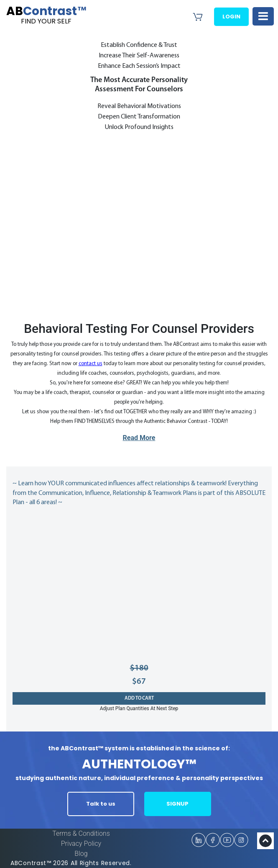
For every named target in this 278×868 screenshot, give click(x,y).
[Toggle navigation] (263, 16)
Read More (139, 438)
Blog (81, 854)
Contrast (46, 15)
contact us (91, 364)
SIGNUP (177, 804)
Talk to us (101, 804)
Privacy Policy (81, 844)
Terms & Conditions (81, 833)
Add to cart (139, 698)
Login (231, 17)
